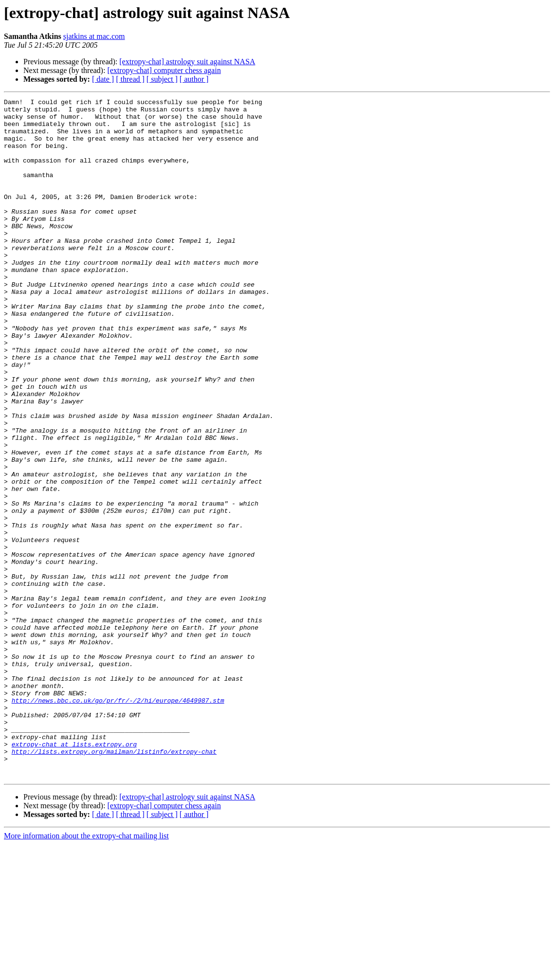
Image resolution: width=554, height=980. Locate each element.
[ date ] (103, 79)
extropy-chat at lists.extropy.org (74, 874)
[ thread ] (130, 79)
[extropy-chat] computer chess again (164, 70)
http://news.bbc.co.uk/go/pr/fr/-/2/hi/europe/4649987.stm (118, 821)
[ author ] (194, 79)
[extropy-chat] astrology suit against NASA (187, 62)
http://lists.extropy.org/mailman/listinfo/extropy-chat (114, 883)
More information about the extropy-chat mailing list (86, 971)
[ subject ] (162, 79)
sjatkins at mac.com (94, 36)
